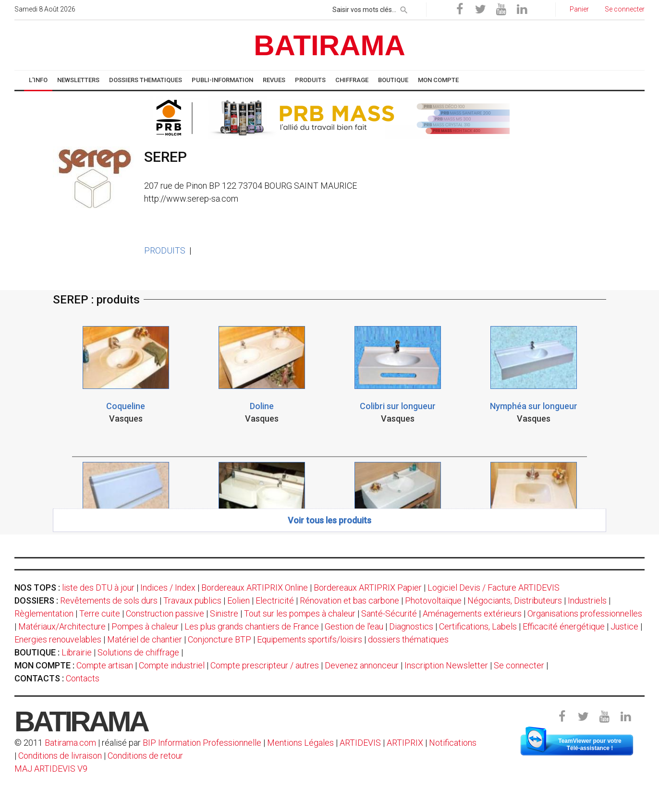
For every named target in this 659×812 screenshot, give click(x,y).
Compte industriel (172, 665)
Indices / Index (168, 588)
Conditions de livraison (60, 756)
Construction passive (165, 613)
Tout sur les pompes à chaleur (300, 613)
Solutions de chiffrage (138, 652)
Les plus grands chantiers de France (252, 626)
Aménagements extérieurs (472, 613)
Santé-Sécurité (389, 613)
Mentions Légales (300, 743)
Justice (624, 626)
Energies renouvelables (58, 639)
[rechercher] (404, 8)
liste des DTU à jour (98, 588)
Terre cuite (100, 613)
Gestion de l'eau (354, 626)
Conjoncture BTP (220, 639)
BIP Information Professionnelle (202, 743)
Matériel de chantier (145, 639)
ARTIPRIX (405, 743)
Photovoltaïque (433, 600)
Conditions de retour (145, 756)
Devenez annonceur (362, 665)
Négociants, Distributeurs (515, 600)
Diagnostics (411, 626)
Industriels (587, 600)
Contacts (83, 678)
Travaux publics (192, 600)
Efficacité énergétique (564, 626)
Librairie (77, 652)
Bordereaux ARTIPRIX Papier (368, 588)
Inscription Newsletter (446, 665)
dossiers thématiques (408, 639)
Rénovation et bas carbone (349, 600)
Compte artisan (105, 665)
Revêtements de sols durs (109, 600)
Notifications (453, 743)
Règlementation (44, 613)
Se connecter (519, 665)
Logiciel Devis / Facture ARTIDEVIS (494, 588)
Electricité (275, 600)
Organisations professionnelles (585, 613)
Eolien (238, 600)
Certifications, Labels (478, 626)
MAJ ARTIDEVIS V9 (51, 769)
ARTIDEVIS (360, 743)
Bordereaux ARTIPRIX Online (255, 588)
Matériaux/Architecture (62, 626)
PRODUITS (165, 250)
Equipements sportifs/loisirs (310, 639)
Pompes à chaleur (145, 626)
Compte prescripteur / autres (265, 665)
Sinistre (224, 613)
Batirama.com (70, 743)
